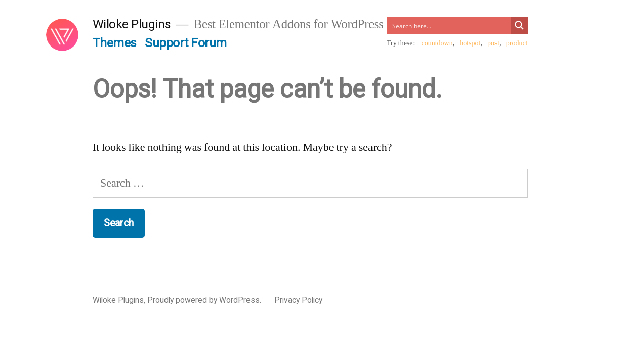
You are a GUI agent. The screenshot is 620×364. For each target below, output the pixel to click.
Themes (115, 43)
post (493, 43)
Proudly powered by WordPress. (205, 300)
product (517, 43)
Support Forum (186, 43)
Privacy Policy (298, 300)
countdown (437, 43)
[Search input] (449, 25)
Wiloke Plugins (132, 24)
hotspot (470, 43)
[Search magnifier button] (519, 25)
